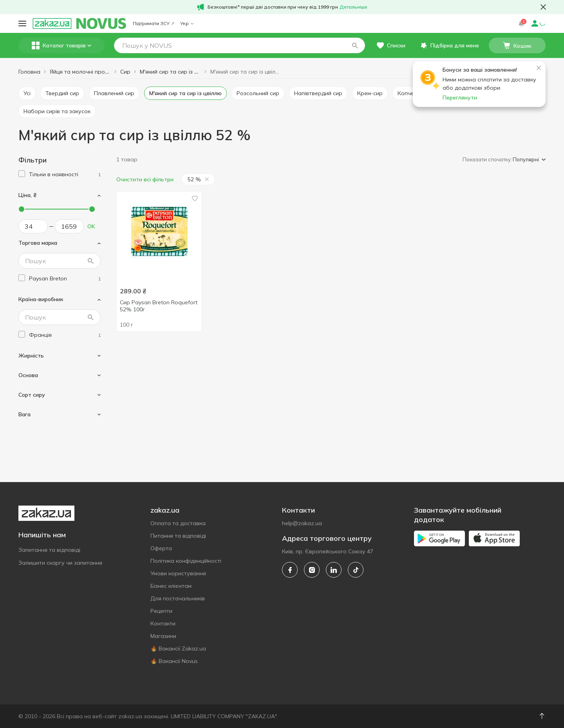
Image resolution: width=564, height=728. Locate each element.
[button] (355, 45)
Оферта (161, 548)
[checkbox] (22, 174)
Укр (187, 23)
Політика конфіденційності (186, 561)
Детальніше (353, 7)
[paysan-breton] (65, 279)
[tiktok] (356, 570)
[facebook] (290, 570)
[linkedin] (334, 570)
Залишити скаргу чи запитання (60, 563)
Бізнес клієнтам (171, 586)
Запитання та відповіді (49, 550)
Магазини (163, 636)
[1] (65, 174)
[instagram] (312, 570)
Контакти (163, 623)
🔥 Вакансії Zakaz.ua (178, 649)
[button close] (543, 7)
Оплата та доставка (178, 523)
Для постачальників (178, 598)
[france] (65, 335)
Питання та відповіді (178, 536)
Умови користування (178, 573)
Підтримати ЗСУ (153, 23)
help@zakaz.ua (302, 523)
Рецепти (161, 611)
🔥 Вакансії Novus (174, 661)
